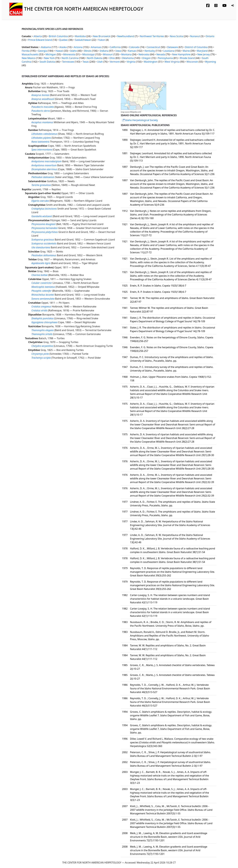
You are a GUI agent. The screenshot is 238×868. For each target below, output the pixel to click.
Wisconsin (192, 62)
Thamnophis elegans (43, 330)
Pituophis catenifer (42, 291)
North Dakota (95, 58)
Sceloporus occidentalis (44, 243)
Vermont (115, 62)
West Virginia (172, 62)
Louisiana (169, 51)
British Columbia (58, 36)
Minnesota (69, 54)
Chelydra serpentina (42, 346)
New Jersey (204, 54)
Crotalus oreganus (41, 307)
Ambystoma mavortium (44, 165)
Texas (86, 62)
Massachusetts (30, 54)
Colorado (134, 47)
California (115, 47)
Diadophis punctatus (43, 318)
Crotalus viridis (39, 310)
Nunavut (195, 36)
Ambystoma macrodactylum (47, 161)
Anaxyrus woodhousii (43, 99)
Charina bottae (40, 275)
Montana (126, 54)
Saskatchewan (83, 40)
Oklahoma (128, 58)
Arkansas (96, 47)
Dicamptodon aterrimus (44, 169)
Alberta (38, 36)
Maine (186, 51)
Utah (100, 62)
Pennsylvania (165, 58)
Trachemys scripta (41, 358)
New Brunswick (101, 36)
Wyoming (211, 62)
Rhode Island (187, 58)
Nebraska (144, 54)
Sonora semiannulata (43, 299)
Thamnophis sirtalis (42, 334)
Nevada (161, 54)
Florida (26, 51)
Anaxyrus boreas (40, 95)
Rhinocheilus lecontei (43, 295)
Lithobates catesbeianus (44, 134)
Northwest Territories (152, 36)
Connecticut (153, 47)
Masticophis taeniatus (43, 287)
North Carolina (70, 58)
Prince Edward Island (40, 40)
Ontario (210, 36)
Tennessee (68, 62)
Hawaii (59, 51)
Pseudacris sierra (41, 111)
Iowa (118, 51)
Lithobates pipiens (41, 138)
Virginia (131, 62)
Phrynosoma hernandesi (45, 228)
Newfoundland (126, 36)
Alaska (63, 47)
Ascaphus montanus (42, 122)
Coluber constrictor (42, 283)
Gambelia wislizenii (42, 216)
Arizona (78, 47)
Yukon (102, 40)
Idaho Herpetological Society (140, 120)
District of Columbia (196, 47)
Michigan (51, 54)
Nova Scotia (176, 36)
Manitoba (80, 36)
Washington (151, 62)
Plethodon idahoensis (43, 177)
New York (49, 58)
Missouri (108, 54)
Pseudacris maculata (43, 107)
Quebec (63, 40)
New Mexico (29, 58)
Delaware (173, 47)
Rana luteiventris (40, 142)
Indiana (104, 51)
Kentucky (150, 51)
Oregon (146, 58)
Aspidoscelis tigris (41, 263)
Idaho (73, 51)
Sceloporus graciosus (43, 240)
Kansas (132, 51)
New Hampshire (181, 54)
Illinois (88, 51)
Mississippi (88, 54)
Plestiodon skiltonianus (44, 255)
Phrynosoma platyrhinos (45, 232)
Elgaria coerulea (40, 201)
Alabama (46, 47)
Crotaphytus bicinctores (44, 209)
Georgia (42, 51)
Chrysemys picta (40, 354)
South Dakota (47, 62)
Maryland (202, 51)
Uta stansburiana (41, 247)
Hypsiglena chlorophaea (44, 322)
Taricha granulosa (41, 185)
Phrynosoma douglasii (43, 224)
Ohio (112, 58)
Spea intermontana (42, 150)
